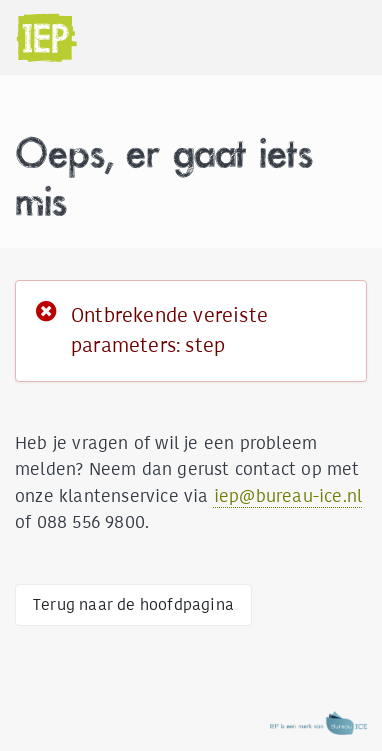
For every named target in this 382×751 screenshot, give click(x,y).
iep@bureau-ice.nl (288, 496)
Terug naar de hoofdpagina (133, 604)
